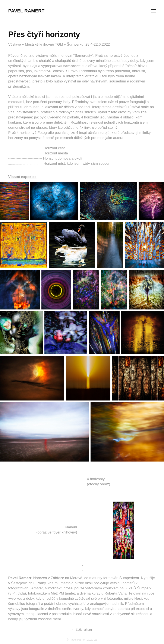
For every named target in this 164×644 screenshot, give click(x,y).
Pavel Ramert (26, 11)
